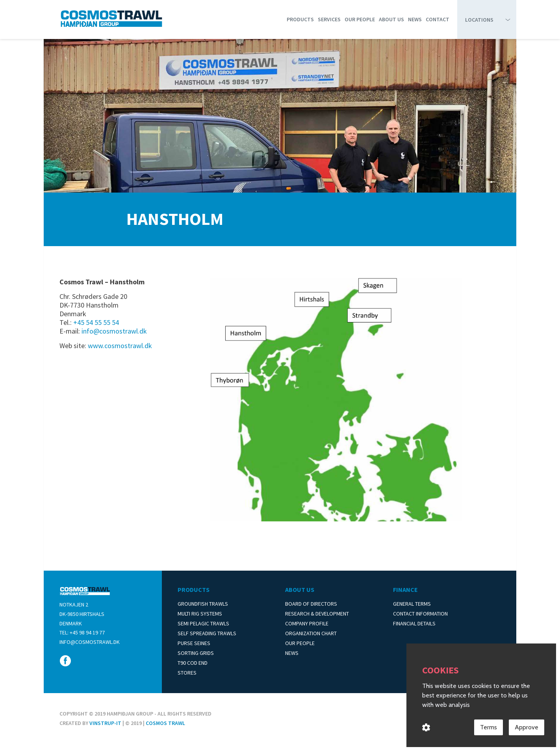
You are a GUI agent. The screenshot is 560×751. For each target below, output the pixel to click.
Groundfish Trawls (203, 604)
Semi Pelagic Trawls (203, 623)
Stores (187, 673)
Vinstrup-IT (105, 723)
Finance (405, 590)
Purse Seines (194, 643)
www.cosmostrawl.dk (120, 346)
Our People (360, 19)
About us (391, 19)
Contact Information (420, 614)
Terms (489, 728)
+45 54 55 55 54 (96, 322)
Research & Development (317, 614)
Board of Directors (311, 604)
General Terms (412, 604)
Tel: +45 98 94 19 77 (82, 632)
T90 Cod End (193, 663)
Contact (438, 19)
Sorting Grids (196, 653)
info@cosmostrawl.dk (114, 331)
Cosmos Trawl (165, 723)
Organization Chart (311, 633)
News (415, 19)
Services (329, 19)
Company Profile (307, 623)
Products (300, 19)
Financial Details (414, 623)
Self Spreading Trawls (207, 633)
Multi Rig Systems (200, 614)
